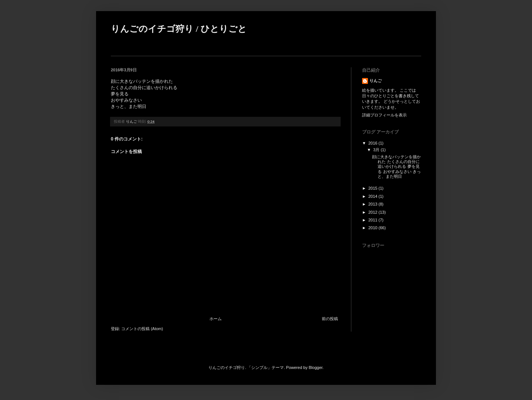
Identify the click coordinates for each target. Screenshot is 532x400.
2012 (374, 212)
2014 (374, 196)
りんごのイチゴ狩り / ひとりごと (179, 29)
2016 (374, 143)
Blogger (316, 367)
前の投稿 (330, 319)
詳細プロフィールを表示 (384, 115)
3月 (377, 150)
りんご (376, 81)
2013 (374, 204)
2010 (374, 228)
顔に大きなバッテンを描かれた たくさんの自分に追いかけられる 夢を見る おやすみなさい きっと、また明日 (396, 167)
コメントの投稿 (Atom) (142, 329)
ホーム (216, 319)
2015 (374, 188)
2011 (374, 220)
